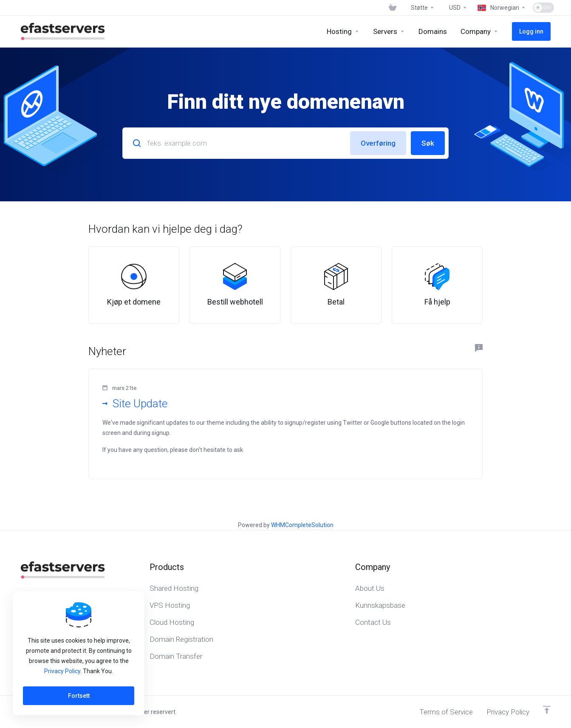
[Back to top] (547, 710)
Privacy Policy (62, 671)
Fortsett (79, 696)
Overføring (378, 143)
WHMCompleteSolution (302, 525)
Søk (428, 143)
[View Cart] (393, 8)
